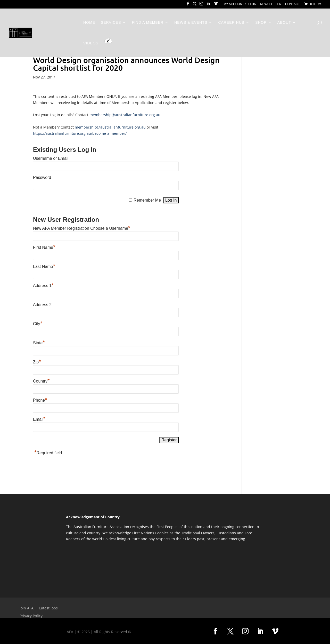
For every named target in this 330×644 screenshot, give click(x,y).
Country (41, 381)
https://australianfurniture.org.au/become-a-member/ (80, 133)
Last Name (44, 267)
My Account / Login (240, 4)
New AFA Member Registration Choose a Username (82, 228)
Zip (37, 362)
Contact (292, 4)
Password (42, 177)
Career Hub (231, 23)
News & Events (191, 23)
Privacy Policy (31, 616)
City (38, 324)
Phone (40, 400)
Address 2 (42, 305)
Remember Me (147, 200)
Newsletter (271, 4)
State (39, 343)
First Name (44, 247)
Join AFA (27, 608)
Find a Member (148, 23)
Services (111, 23)
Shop (261, 23)
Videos (91, 43)
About (284, 23)
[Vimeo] (216, 5)
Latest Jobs (48, 608)
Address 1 (43, 286)
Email (39, 419)
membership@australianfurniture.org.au (125, 115)
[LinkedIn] (208, 5)
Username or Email (51, 158)
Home (89, 23)
